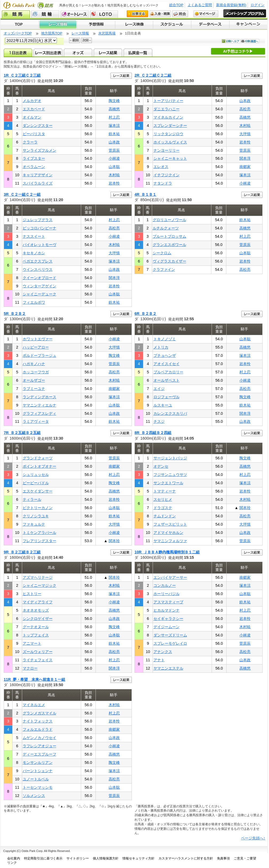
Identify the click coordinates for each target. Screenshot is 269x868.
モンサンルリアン (38, 763)
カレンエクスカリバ (170, 413)
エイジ (159, 389)
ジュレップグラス (38, 220)
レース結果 (108, 53)
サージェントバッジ (170, 458)
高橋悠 (114, 109)
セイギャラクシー (168, 619)
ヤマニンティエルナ (39, 405)
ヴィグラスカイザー (169, 261)
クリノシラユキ (36, 516)
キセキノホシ (34, 253)
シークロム (162, 253)
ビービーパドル (36, 483)
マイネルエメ (34, 705)
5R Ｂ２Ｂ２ (15, 314)
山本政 (114, 142)
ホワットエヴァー (38, 339)
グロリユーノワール (169, 220)
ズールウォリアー (38, 652)
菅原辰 (114, 150)
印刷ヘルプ (231, 41)
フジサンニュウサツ (170, 475)
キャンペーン (248, 25)
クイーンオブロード (39, 278)
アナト (159, 660)
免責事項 (223, 858)
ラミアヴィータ (36, 421)
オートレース (75, 14)
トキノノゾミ (165, 339)
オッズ (78, 53)
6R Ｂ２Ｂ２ (145, 314)
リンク (12, 863)
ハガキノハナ (34, 364)
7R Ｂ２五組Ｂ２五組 (22, 433)
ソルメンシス (34, 796)
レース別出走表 (48, 53)
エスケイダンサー (38, 491)
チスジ (159, 421)
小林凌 (114, 158)
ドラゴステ (163, 508)
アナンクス (163, 652)
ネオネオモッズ (36, 610)
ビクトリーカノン (38, 508)
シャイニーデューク (39, 294)
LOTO (104, 14)
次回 (86, 40)
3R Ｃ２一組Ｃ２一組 (22, 194)
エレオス (161, 167)
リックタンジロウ (168, 134)
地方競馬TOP (52, 33)
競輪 (45, 14)
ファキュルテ (34, 524)
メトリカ (161, 347)
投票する (137, 14)
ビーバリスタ (34, 134)
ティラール (32, 499)
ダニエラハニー (167, 109)
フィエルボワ (34, 302)
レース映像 (134, 25)
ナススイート (34, 236)
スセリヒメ (163, 499)
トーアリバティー (168, 101)
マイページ (206, 14)
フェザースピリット (170, 524)
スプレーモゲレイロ (170, 643)
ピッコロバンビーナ (39, 228)
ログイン (258, 5)
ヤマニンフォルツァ (170, 541)
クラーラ (30, 142)
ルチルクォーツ (166, 228)
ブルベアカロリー (168, 372)
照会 (180, 14)
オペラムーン (34, 167)
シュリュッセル (36, 475)
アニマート (32, 643)
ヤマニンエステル (168, 668)
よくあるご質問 (200, 5)
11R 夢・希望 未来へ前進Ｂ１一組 (34, 679)
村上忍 (114, 117)
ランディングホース (39, 397)
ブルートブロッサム (169, 236)
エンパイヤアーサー (170, 577)
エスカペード (34, 109)
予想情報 (96, 25)
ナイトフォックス (38, 721)
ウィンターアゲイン (39, 286)
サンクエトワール (168, 483)
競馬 (16, 14)
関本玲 (114, 541)
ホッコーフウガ (36, 372)
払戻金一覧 (138, 53)
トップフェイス (36, 635)
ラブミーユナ (34, 389)
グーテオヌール (36, 627)
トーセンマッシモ (38, 787)
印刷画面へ (250, 41)
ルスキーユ (163, 405)
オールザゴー (34, 380)
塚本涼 (114, 126)
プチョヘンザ (165, 355)
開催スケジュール (172, 25)
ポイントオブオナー (39, 466)
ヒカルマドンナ (167, 610)
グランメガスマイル (39, 713)
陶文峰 (114, 101)
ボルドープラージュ (39, 355)
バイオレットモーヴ (39, 245)
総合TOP (176, 5)
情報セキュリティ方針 (139, 858)
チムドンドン (165, 516)
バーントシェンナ (38, 771)
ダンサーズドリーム (170, 635)
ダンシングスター (38, 126)
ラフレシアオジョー (39, 746)
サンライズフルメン (39, 150)
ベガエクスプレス (38, 261)
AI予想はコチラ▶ (238, 51)
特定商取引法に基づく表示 (43, 858)
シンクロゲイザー (38, 619)
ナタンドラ (163, 183)
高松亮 (245, 109)
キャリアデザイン (38, 175)
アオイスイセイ (167, 364)
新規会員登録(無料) (231, 5)
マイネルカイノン (168, 117)
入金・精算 (160, 14)
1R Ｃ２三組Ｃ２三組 (22, 75)
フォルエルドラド (38, 729)
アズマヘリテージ (38, 577)
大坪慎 (245, 134)
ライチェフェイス (38, 660)
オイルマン (32, 117)
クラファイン (164, 269)
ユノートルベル (36, 779)
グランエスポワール (169, 245)
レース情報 (58, 25)
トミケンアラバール (39, 533)
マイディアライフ (38, 602)
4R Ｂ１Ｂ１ (145, 194)
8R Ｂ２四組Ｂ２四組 (153, 433)
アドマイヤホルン (168, 533)
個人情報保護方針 (106, 858)
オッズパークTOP (18, 33)
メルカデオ (32, 101)
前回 (74, 40)
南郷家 (245, 167)
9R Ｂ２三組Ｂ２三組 (22, 552)
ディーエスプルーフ (39, 754)
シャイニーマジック (39, 585)
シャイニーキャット (170, 158)
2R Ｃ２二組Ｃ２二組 (153, 75)
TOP (20, 25)
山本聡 (114, 167)
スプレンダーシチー (170, 126)
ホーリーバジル (167, 594)
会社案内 (14, 858)
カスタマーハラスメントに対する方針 (186, 858)
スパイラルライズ (38, 183)
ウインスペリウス (38, 269)
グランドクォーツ (38, 458)
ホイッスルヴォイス (170, 142)
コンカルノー (165, 585)
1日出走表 (18, 53)
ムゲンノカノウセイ (39, 738)
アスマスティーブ (168, 602)
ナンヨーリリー (167, 150)
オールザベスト (167, 380)
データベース (210, 25)
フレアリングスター (39, 541)
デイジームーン (167, 627)
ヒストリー (32, 594)
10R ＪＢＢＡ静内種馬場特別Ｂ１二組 (167, 552)
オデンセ (161, 466)
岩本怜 (114, 183)
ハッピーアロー (36, 347)
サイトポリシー (78, 858)
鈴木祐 (114, 134)
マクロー (30, 668)
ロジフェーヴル (167, 397)
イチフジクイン (167, 175)
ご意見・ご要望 (245, 858)
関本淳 (245, 158)
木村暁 (114, 175)
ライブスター (34, 158)
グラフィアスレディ (39, 413)
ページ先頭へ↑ (253, 838)
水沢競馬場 (107, 33)
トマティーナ (165, 491)
